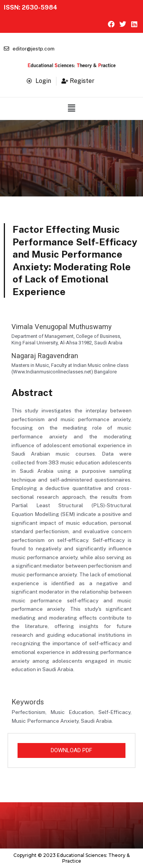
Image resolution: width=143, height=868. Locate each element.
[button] (71, 109)
